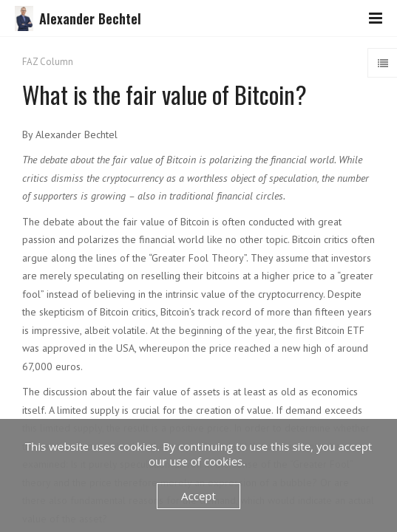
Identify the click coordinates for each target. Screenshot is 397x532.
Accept (198, 496)
